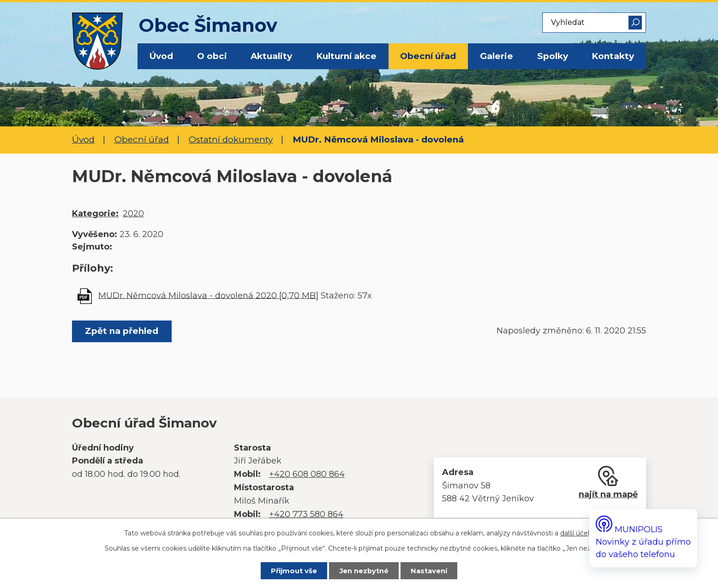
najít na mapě (608, 494)
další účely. (577, 533)
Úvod (161, 56)
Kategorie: (95, 214)
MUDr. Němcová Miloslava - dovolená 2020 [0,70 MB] (208, 295)
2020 (133, 214)
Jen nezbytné (364, 571)
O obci (212, 56)
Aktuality (271, 56)
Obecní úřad (428, 56)
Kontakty (613, 56)
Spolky (553, 56)
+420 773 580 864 (306, 514)
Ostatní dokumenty (231, 140)
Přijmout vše (294, 571)
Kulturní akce (346, 56)
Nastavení (429, 571)
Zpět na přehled (122, 331)
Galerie (497, 56)
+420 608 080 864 (307, 474)
